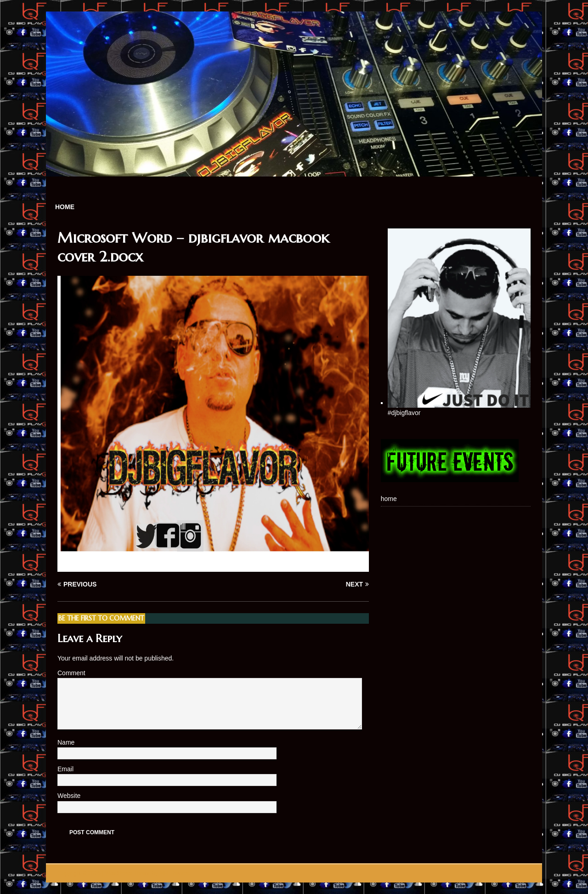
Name (67, 742)
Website (69, 796)
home (65, 207)
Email (66, 769)
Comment (71, 673)
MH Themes (174, 873)
